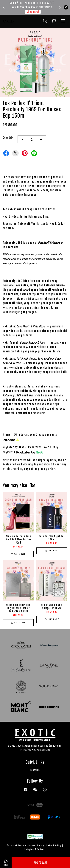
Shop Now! (33, 12)
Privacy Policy (36, 846)
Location (35, 770)
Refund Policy (54, 846)
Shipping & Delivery (35, 849)
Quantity (8, 138)
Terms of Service (17, 846)
